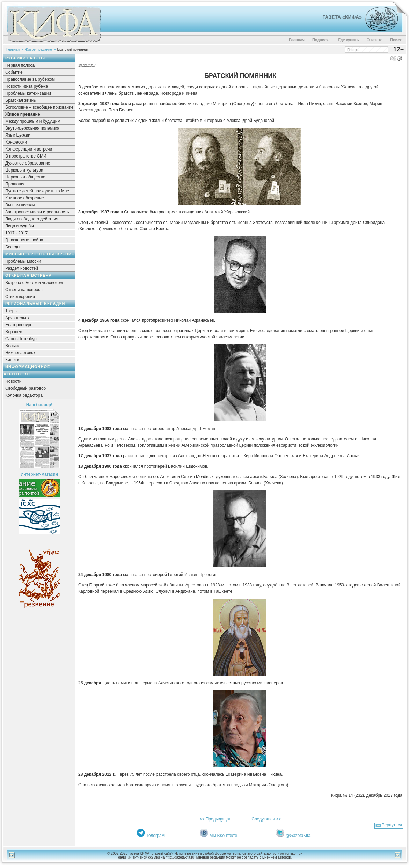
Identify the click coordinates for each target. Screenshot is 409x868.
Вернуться (392, 825)
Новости (13, 381)
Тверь (11, 311)
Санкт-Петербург (22, 339)
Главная (297, 40)
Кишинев (14, 360)
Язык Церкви (18, 135)
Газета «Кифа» (342, 17)
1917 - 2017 (16, 233)
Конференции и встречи (29, 149)
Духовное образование (28, 163)
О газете (375, 40)
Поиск (396, 40)
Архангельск (17, 318)
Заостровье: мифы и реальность (37, 212)
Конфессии (16, 142)
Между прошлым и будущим (33, 121)
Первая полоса (20, 65)
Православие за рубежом (30, 79)
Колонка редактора (24, 395)
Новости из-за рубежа (27, 86)
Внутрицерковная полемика (32, 128)
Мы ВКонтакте (223, 836)
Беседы (13, 247)
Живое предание (38, 49)
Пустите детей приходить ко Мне (37, 191)
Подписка (322, 40)
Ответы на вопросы (24, 290)
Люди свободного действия (32, 219)
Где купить (349, 40)
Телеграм (155, 836)
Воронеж (14, 332)
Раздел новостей (22, 268)
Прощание (16, 184)
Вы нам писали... (22, 205)
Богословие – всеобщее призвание (39, 107)
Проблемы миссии (23, 261)
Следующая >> (266, 819)
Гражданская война (24, 240)
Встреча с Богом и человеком (34, 283)
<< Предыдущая (215, 819)
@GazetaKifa (298, 836)
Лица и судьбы (20, 226)
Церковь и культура (24, 170)
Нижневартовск (20, 353)
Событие (14, 72)
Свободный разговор (25, 388)
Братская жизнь (20, 100)
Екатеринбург (19, 325)
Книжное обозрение (25, 198)
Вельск (12, 346)
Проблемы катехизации (28, 93)
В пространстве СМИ (26, 156)
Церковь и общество (25, 177)
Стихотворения (20, 297)
